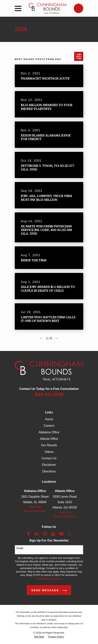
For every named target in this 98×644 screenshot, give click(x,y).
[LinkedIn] (37, 534)
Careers (49, 426)
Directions (49, 471)
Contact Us (49, 458)
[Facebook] (29, 534)
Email (20, 548)
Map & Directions (35, 511)
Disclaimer (49, 465)
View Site (35, 507)
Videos (49, 452)
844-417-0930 (49, 395)
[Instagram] (45, 534)
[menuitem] (39, 637)
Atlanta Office (49, 439)
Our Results (49, 445)
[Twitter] (69, 534)
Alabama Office (49, 432)
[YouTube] (61, 534)
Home (49, 419)
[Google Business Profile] (53, 534)
